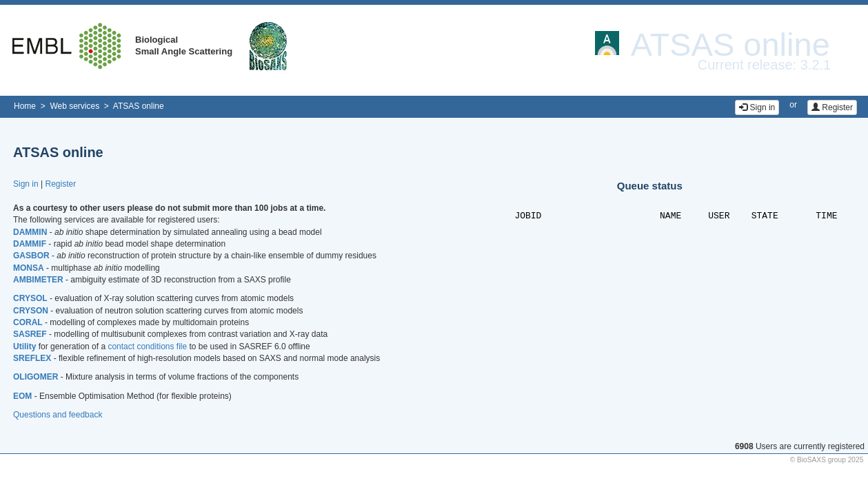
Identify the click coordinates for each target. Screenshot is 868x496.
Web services (74, 106)
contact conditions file (147, 347)
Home (25, 106)
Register (832, 107)
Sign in (757, 107)
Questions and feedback (58, 415)
